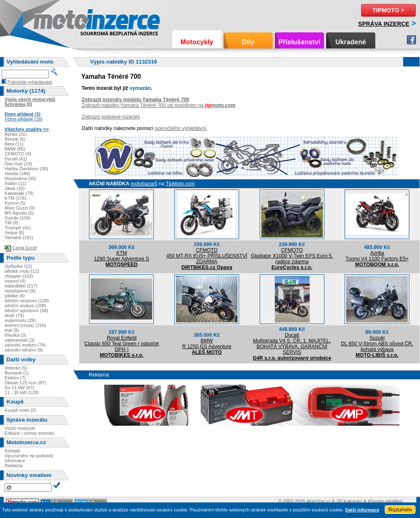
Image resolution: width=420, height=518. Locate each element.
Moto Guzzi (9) (19, 208)
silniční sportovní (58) (26, 310)
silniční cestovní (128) (27, 301)
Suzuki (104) (17, 218)
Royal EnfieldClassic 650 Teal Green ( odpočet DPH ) (122, 344)
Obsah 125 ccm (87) (25, 383)
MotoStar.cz (318, 501)
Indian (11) (16, 183)
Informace (15, 461)
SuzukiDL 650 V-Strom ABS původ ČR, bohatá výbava (377, 344)
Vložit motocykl (20, 428)
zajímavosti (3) (19, 340)
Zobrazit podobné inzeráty (111, 117)
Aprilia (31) (16, 134)
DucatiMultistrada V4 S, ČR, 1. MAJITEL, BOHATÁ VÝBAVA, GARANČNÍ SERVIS (292, 344)
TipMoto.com (180, 184)
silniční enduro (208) (25, 306)
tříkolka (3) (15, 335)
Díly (248, 42)
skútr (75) (14, 315)
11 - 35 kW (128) (22, 392)
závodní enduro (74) (25, 345)
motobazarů (144, 184)
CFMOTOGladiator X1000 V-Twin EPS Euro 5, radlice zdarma (292, 256)
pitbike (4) (15, 296)
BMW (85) (15, 149)
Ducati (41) (16, 159)
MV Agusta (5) (19, 213)
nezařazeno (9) (20, 291)
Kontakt (12, 451)
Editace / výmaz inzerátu (30, 433)
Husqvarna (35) (20, 178)
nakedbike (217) (21, 286)
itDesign (376, 501)
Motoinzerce (51, 20)
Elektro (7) (15, 378)
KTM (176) (15, 198)
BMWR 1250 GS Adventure (207, 344)
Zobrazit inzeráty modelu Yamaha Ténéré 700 (136, 100)
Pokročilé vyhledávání (30, 82)
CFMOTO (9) (18, 154)
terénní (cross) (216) (25, 325)
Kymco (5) (15, 203)
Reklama (14, 466)
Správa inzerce (384, 24)
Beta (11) (14, 144)
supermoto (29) (20, 320)
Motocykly (197, 42)
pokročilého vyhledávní (181, 128)
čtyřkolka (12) (18, 266)
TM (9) (11, 223)
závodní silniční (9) (24, 350)
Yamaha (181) (19, 237)
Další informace (362, 510)
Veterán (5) (16, 368)
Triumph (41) (18, 228)
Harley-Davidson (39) (26, 169)
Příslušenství (299, 42)
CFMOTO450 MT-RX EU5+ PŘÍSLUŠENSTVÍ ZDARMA (207, 256)
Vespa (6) (14, 233)
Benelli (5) (15, 139)
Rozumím (400, 510)
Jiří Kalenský (349, 501)
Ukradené (351, 42)
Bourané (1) (17, 373)
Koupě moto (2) (20, 410)
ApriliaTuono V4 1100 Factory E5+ (377, 256)
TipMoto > (388, 10)
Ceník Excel (25, 248)
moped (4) (15, 281)
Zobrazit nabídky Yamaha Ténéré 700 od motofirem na (159, 105)
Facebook (411, 40)
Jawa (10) (15, 188)
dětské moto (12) (22, 271)
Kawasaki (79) (19, 193)
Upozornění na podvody (29, 456)
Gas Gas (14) (18, 164)
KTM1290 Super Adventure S (121, 256)
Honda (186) (17, 173)
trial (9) (12, 330)
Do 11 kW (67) (19, 388)
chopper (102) (19, 276)
